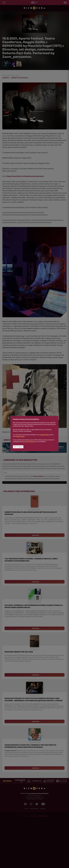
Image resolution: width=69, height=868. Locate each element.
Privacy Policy (20, 436)
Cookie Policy (45, 435)
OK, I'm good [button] (18, 447)
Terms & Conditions (29, 442)
